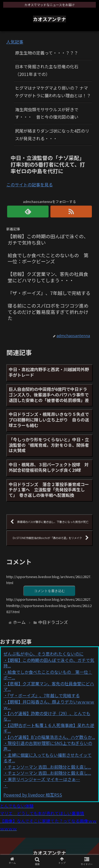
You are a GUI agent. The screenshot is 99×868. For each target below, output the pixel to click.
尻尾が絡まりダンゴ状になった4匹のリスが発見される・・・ (52, 135)
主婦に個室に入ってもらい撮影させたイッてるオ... (48, 758)
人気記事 (15, 42)
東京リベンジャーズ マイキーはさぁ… (44, 779)
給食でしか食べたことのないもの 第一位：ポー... (48, 675)
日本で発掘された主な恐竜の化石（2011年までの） (47, 70)
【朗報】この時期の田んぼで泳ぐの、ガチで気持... (49, 663)
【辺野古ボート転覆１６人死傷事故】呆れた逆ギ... (49, 728)
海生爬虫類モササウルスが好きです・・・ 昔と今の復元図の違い (47, 113)
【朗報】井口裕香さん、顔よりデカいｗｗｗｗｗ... (49, 704)
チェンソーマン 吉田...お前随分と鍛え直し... (49, 767)
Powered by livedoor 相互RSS (33, 795)
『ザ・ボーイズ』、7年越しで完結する (44, 695)
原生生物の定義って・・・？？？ (47, 53)
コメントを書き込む (49, 591)
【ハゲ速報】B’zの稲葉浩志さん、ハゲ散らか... (51, 737)
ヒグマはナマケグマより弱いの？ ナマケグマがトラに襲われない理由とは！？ (53, 92)
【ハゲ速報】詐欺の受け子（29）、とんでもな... (47, 716)
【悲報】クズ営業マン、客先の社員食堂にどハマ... (49, 686)
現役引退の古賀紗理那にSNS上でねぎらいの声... (48, 746)
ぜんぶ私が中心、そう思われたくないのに (43, 654)
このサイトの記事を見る (30, 185)
